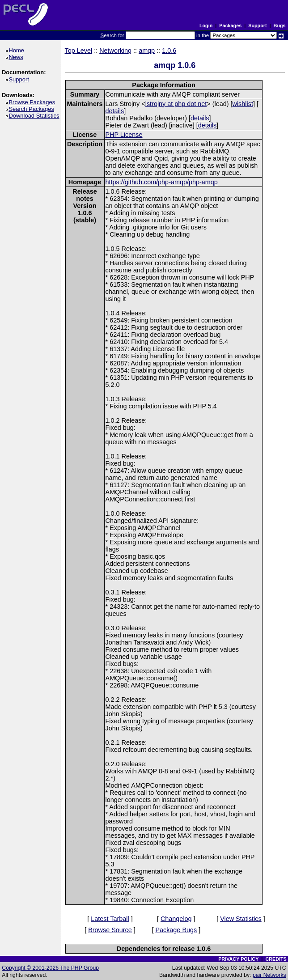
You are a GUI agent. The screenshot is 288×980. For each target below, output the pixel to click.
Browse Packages (33, 102)
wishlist (243, 104)
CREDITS (276, 959)
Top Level (79, 51)
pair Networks (269, 975)
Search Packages (33, 109)
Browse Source (110, 930)
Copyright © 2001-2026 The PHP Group (50, 968)
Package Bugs (176, 930)
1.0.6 (169, 51)
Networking (115, 51)
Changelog (176, 919)
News (17, 57)
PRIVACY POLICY (238, 959)
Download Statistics (35, 116)
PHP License (124, 135)
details (115, 111)
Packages (230, 25)
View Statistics (241, 919)
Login (206, 25)
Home (18, 50)
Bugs (280, 25)
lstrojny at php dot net (176, 104)
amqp (147, 51)
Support (257, 25)
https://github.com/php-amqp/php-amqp (162, 182)
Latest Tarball (110, 919)
